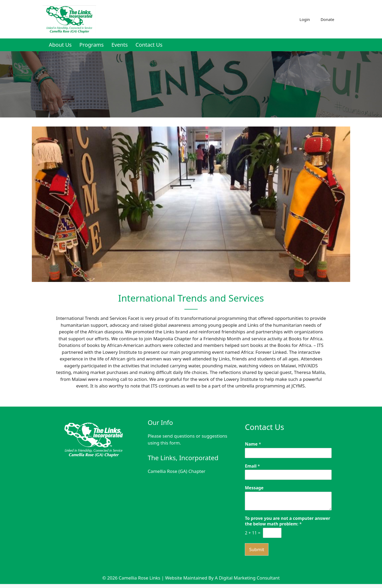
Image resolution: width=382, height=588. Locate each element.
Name (253, 444)
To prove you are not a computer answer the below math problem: (287, 521)
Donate (327, 19)
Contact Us (149, 45)
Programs (92, 45)
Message (254, 488)
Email (252, 466)
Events (120, 45)
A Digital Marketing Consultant (247, 578)
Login (305, 19)
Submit (257, 549)
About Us (60, 45)
